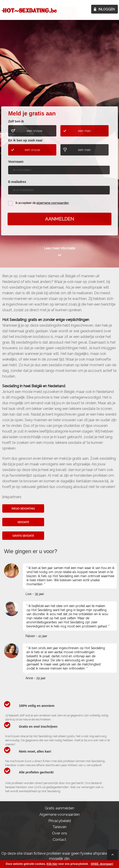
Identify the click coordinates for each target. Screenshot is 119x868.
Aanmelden (59, 219)
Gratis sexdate (23, 536)
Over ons (60, 833)
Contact (59, 840)
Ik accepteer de (42, 203)
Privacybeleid (60, 821)
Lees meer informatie (60, 248)
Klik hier (52, 864)
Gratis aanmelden (59, 808)
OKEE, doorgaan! (102, 864)
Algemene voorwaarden (59, 814)
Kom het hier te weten (60, 70)
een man (84, 131)
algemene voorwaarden (53, 203)
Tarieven (59, 827)
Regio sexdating (23, 509)
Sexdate (23, 522)
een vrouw (35, 131)
